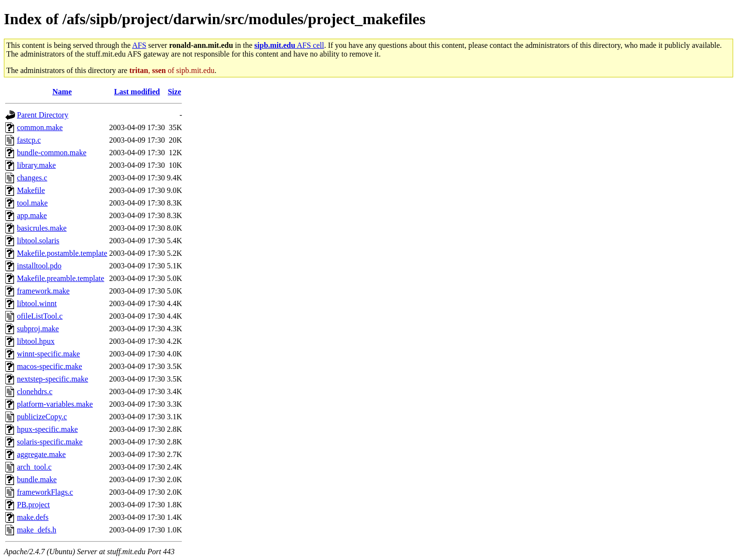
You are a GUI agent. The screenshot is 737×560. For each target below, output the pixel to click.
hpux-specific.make (47, 429)
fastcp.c (29, 140)
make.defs (33, 517)
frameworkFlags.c (45, 492)
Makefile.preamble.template (60, 278)
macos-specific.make (50, 366)
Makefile (31, 190)
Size (175, 92)
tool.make (32, 203)
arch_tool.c (34, 467)
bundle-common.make (52, 153)
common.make (40, 127)
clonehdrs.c (35, 391)
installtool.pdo (39, 266)
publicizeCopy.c (42, 417)
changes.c (32, 178)
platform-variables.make (55, 404)
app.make (32, 215)
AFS (139, 45)
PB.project (33, 505)
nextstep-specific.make (53, 379)
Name (62, 92)
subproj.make (38, 329)
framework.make (43, 291)
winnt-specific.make (48, 354)
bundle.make (37, 479)
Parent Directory (43, 115)
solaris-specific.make (50, 442)
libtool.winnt (37, 303)
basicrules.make (42, 228)
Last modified (137, 92)
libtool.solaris (38, 241)
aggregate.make (41, 454)
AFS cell (289, 45)
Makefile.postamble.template (62, 253)
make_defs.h (37, 530)
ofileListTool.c (40, 316)
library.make (36, 165)
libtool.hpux (36, 341)
